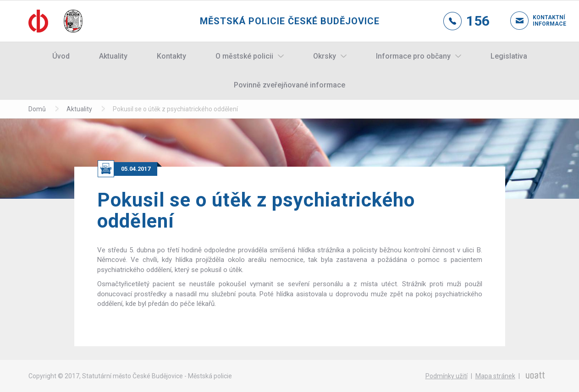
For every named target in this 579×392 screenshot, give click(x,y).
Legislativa (509, 56)
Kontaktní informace (542, 21)
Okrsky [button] (325, 56)
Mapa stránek (495, 376)
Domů (37, 109)
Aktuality (113, 56)
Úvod (61, 56)
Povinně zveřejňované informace (289, 85)
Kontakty (171, 56)
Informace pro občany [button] (413, 56)
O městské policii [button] (244, 56)
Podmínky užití (447, 376)
